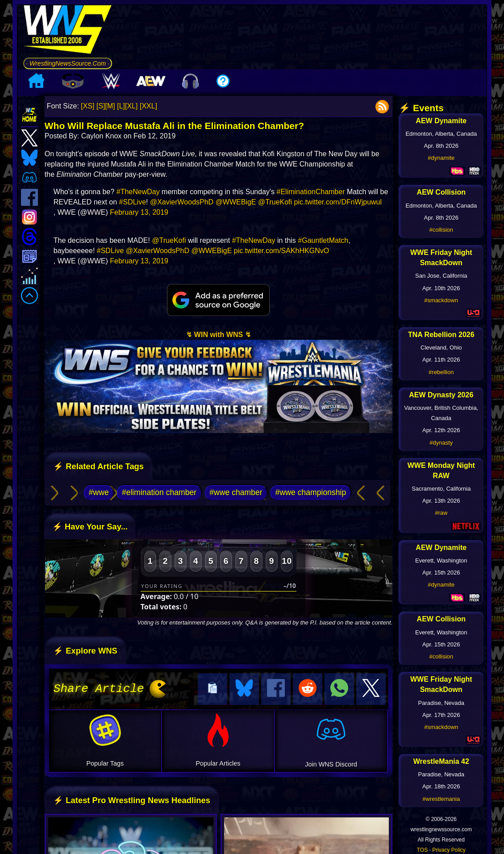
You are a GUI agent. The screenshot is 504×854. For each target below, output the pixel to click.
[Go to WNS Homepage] (68, 31)
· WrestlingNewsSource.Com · (68, 63)
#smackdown (441, 300)
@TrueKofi (275, 202)
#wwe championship (311, 492)
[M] (110, 106)
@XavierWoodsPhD (182, 202)
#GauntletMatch (323, 240)
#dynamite (441, 158)
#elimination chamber (159, 492)
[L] (121, 106)
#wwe (99, 492)
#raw (441, 513)
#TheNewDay (138, 192)
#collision (441, 230)
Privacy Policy (449, 850)
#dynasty (441, 443)
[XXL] (148, 106)
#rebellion (441, 372)
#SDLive (133, 202)
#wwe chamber (236, 492)
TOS (422, 850)
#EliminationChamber (311, 192)
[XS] (87, 106)
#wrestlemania (441, 799)
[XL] (131, 106)
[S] (101, 106)
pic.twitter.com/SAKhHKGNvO (281, 251)
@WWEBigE (236, 202)
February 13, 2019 (139, 212)
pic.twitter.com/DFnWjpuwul (338, 202)
